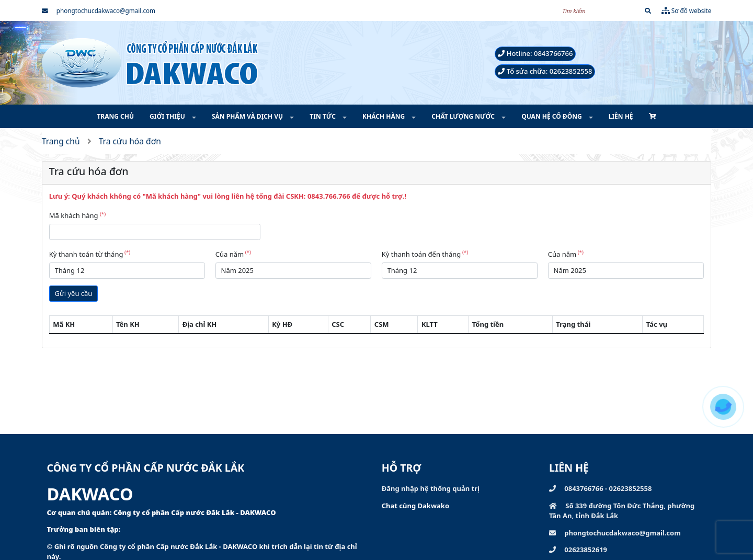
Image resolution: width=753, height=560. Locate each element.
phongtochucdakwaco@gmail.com (99, 10)
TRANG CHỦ (115, 116)
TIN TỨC (323, 116)
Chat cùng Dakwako (415, 506)
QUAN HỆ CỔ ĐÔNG (552, 116)
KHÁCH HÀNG (384, 116)
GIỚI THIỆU (168, 116)
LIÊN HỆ (621, 116)
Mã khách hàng (77, 215)
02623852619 (578, 550)
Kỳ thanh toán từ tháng (90, 254)
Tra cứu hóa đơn (130, 141)
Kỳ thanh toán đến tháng (425, 254)
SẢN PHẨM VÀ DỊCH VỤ (248, 116)
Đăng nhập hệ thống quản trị (431, 488)
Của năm (233, 254)
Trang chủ (61, 141)
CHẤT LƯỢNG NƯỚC (464, 116)
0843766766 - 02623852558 (600, 488)
